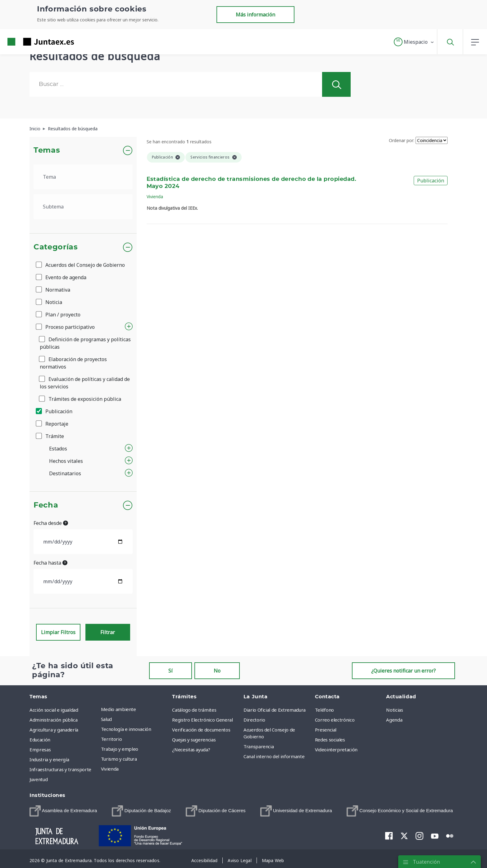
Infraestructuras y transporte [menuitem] (60, 769)
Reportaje (52, 424)
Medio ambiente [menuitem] (118, 709)
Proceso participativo (66, 327)
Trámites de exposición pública (80, 399)
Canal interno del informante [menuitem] (274, 756)
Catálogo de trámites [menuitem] (194, 710)
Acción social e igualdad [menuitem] (54, 710)
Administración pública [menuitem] (53, 720)
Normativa (53, 290)
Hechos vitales (66, 461)
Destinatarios (65, 473)
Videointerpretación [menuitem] (336, 749)
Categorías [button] (56, 247)
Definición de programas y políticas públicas (85, 343)
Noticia (49, 302)
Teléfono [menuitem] (324, 710)
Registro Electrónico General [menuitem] (202, 720)
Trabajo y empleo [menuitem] (120, 749)
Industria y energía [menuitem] (49, 759)
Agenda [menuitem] (394, 720)
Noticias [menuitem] (394, 710)
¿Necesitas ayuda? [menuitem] (191, 749)
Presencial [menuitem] (326, 730)
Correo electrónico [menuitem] (335, 720)
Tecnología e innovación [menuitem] (126, 729)
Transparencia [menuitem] (259, 746)
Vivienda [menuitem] (110, 769)
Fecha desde (51, 523)
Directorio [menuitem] (254, 720)
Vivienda (155, 197)
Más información (255, 15)
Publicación (55, 411)
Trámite (50, 436)
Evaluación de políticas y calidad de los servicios (85, 383)
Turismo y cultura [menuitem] (119, 759)
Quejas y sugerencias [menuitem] (194, 740)
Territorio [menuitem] (112, 739)
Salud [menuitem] (106, 719)
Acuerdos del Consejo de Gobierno (81, 265)
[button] (414, 42)
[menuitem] (63, 811)
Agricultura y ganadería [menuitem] (54, 730)
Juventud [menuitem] (39, 779)
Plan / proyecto (59, 315)
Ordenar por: (402, 140)
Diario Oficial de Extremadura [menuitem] (275, 710)
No (217, 671)
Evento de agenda (61, 277)
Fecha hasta (50, 563)
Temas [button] (47, 150)
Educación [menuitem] (40, 740)
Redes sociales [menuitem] (330, 740)
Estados (58, 449)
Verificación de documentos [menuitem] (201, 730)
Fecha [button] (46, 505)
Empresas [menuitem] (40, 749)
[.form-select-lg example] (83, 177)
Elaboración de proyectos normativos (73, 363)
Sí (171, 671)
